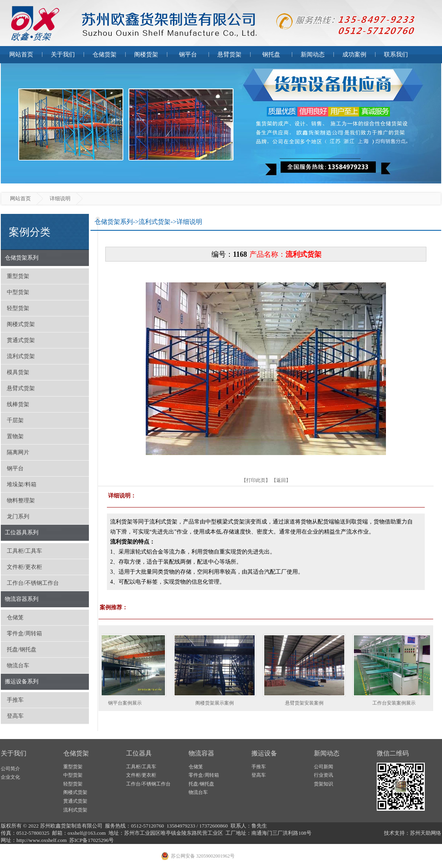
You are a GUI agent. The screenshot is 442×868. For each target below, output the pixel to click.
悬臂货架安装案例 (307, 703)
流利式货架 (21, 356)
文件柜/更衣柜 (24, 567)
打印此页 (256, 480)
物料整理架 (21, 500)
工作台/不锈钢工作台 (33, 583)
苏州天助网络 (426, 833)
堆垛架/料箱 (22, 484)
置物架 (15, 436)
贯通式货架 (21, 340)
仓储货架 (104, 54)
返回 (281, 480)
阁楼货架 (146, 54)
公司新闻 (323, 767)
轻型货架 (18, 308)
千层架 (15, 420)
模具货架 (18, 372)
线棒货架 (18, 404)
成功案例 (354, 54)
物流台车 (18, 666)
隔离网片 (18, 452)
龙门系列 (18, 517)
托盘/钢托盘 (22, 649)
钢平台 (188, 54)
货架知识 (323, 784)
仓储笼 (15, 617)
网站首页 (21, 54)
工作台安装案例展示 (397, 703)
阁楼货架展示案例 (218, 703)
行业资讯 (323, 775)
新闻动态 (313, 54)
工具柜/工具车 (24, 551)
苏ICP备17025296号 (91, 840)
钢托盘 (271, 54)
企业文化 (10, 777)
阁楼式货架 (21, 324)
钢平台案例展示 (128, 703)
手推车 (15, 700)
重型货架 (18, 276)
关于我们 (63, 54)
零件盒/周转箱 (24, 633)
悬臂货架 (229, 54)
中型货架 (18, 292)
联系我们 (396, 54)
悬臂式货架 (21, 388)
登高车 (15, 716)
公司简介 (10, 769)
